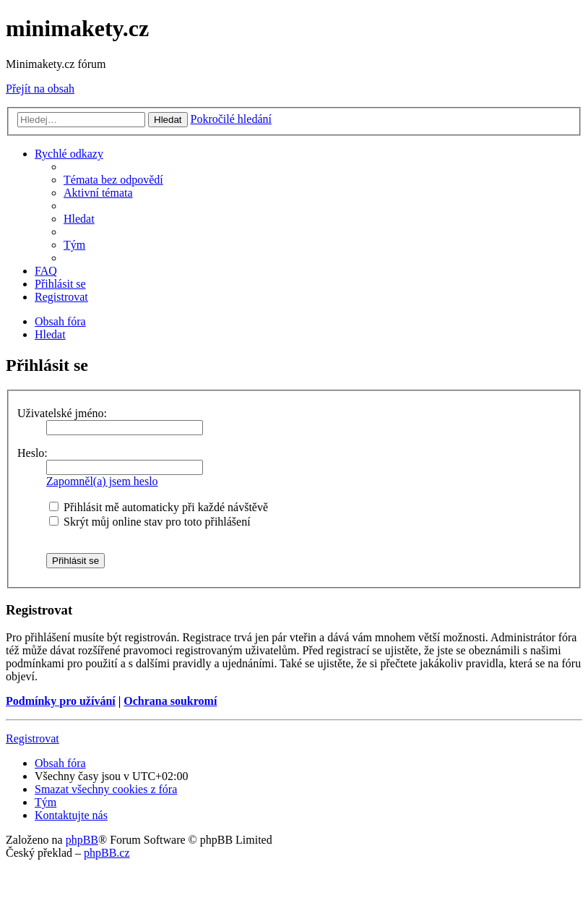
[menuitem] (113, 180)
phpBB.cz (107, 853)
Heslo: (33, 453)
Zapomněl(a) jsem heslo (102, 481)
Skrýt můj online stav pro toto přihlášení (150, 522)
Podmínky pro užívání (61, 701)
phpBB (82, 840)
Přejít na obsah (40, 89)
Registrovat (33, 739)
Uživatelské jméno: (62, 413)
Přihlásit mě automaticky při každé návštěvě (159, 507)
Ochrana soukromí (170, 701)
